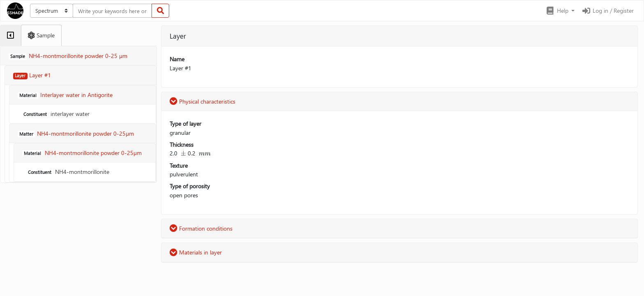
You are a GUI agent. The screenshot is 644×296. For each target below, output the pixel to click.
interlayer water (56, 114)
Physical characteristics (202, 101)
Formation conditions (201, 228)
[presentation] (183, 153)
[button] (560, 11)
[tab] (10, 35)
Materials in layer (196, 252)
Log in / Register (607, 10)
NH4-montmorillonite (68, 172)
